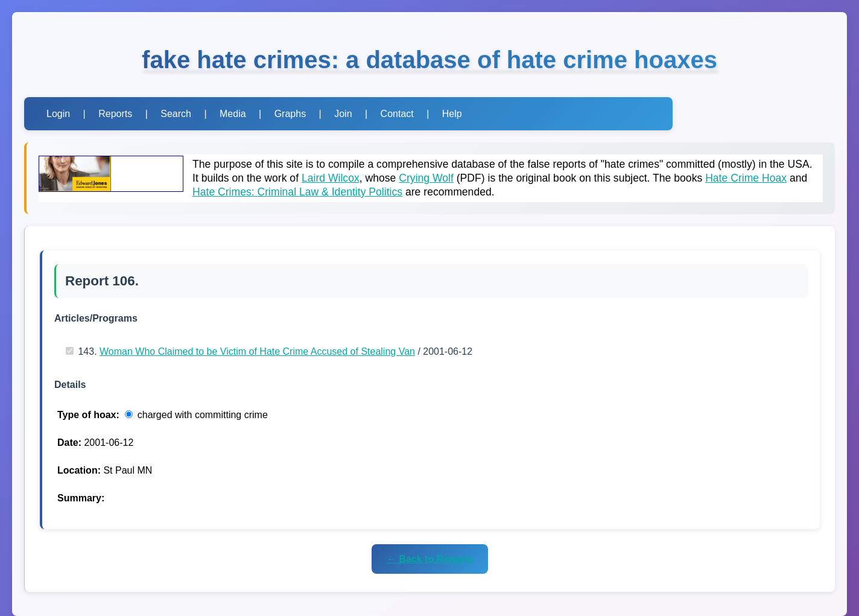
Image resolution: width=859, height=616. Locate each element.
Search (176, 114)
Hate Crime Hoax (746, 178)
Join (343, 114)
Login (58, 114)
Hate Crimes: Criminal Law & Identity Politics (297, 192)
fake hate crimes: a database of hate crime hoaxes (429, 60)
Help (452, 114)
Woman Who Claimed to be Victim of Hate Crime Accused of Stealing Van (257, 351)
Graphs (290, 114)
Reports (115, 114)
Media (233, 114)
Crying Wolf (426, 178)
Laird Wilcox (331, 178)
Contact (397, 114)
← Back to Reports (430, 559)
